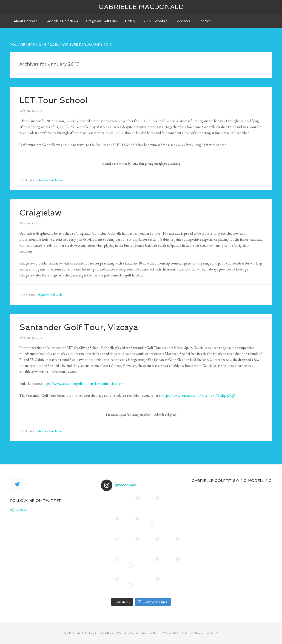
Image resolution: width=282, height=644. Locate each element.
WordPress (192, 633)
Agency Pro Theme (117, 633)
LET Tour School (53, 100)
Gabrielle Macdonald (141, 7)
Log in (212, 633)
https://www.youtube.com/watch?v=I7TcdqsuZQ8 (198, 395)
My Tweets (18, 509)
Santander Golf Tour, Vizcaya (79, 327)
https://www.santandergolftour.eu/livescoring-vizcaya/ (82, 384)
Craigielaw (40, 213)
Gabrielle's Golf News (49, 180)
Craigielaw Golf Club (49, 295)
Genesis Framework (160, 633)
